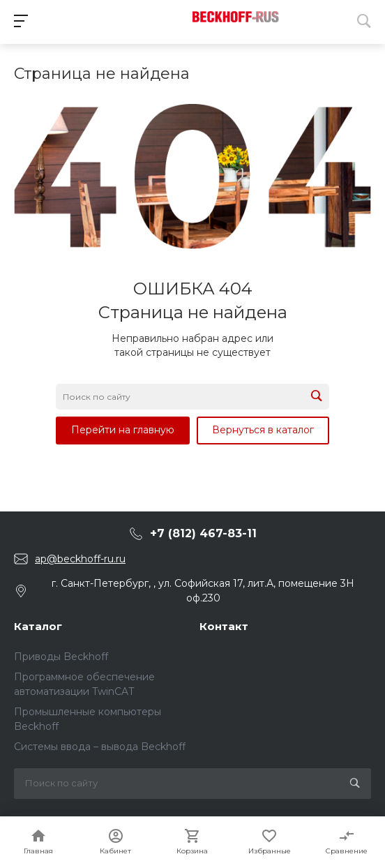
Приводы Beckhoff (61, 657)
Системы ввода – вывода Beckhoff (100, 747)
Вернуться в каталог (263, 430)
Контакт (224, 626)
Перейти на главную (123, 430)
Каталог (38, 626)
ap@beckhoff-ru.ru (80, 559)
